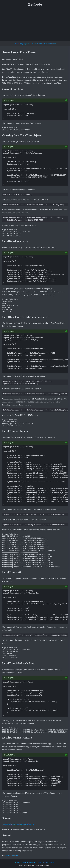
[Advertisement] (35, 24)
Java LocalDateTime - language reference (18, 824)
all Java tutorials (12, 855)
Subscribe (52, 44)
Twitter (23, 862)
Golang (20, 44)
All (14, 44)
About (52, 862)
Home (17, 862)
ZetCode (35, 4)
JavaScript (43, 44)
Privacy (46, 862)
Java (36, 44)
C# (32, 44)
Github (30, 862)
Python (27, 44)
